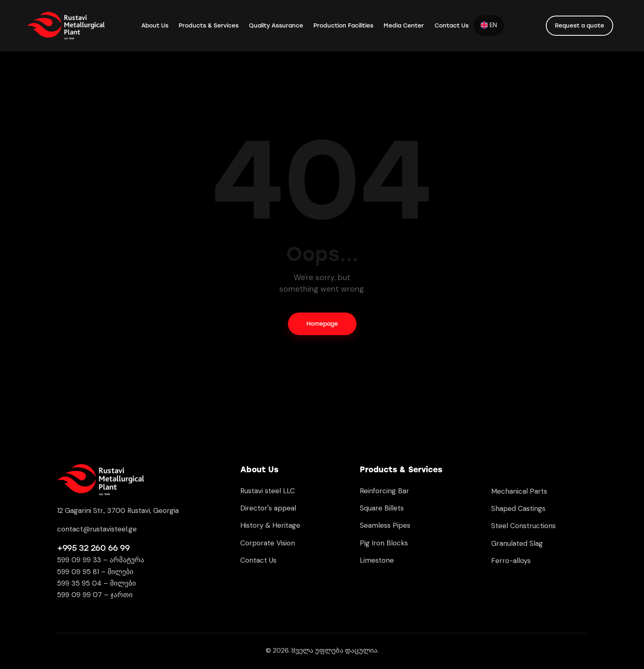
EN (489, 25)
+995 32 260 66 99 (93, 548)
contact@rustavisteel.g (95, 529)
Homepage (322, 324)
